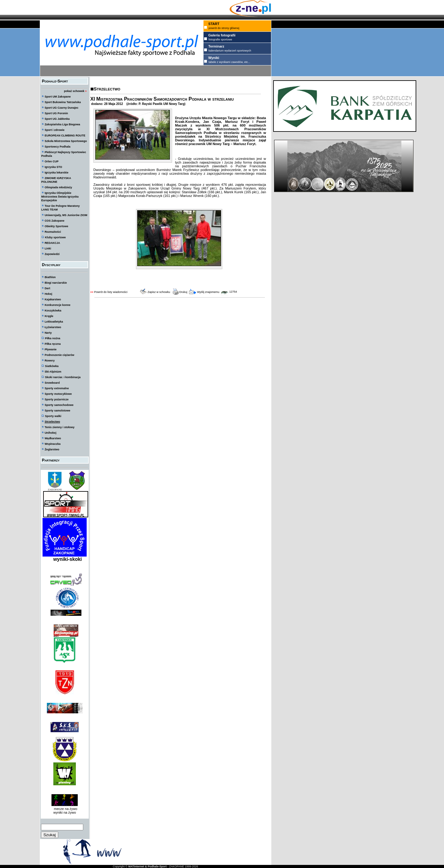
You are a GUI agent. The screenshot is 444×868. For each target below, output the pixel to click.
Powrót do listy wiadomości (111, 292)
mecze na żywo (65, 809)
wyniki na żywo (65, 812)
